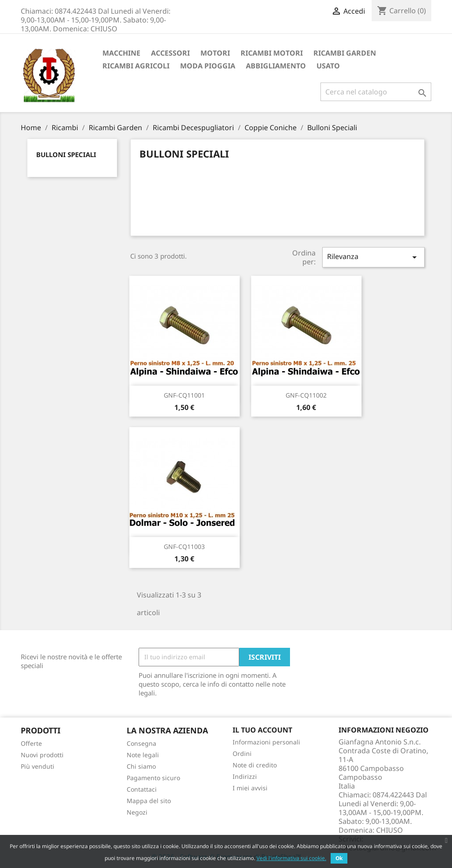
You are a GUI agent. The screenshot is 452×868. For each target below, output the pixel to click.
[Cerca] (376, 92)
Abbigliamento (276, 66)
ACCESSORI (170, 53)
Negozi (137, 812)
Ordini (242, 753)
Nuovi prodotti (42, 755)
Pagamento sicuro (153, 778)
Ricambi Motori (272, 53)
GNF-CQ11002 (306, 395)
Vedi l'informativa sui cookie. (291, 858)
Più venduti (38, 766)
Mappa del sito (149, 801)
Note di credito (255, 765)
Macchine (121, 53)
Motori (215, 53)
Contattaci (142, 789)
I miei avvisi (250, 788)
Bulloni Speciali (66, 154)
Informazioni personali (266, 742)
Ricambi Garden (345, 53)
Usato (328, 66)
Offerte (31, 743)
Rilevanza (373, 257)
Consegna (141, 743)
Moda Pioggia (208, 66)
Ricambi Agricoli (136, 66)
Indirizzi (245, 776)
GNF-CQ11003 (184, 547)
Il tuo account (262, 730)
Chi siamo (141, 766)
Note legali (143, 755)
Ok (339, 858)
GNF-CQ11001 (184, 395)
